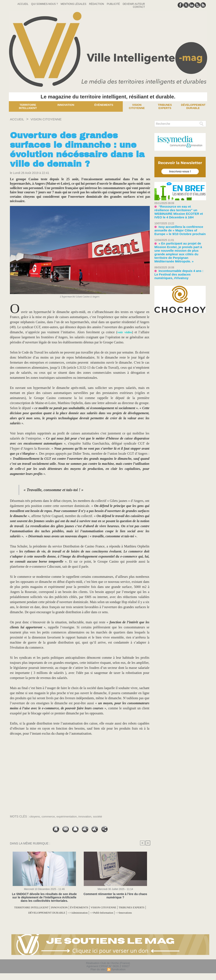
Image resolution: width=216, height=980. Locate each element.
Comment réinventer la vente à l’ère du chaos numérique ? (115, 896)
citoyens (35, 816)
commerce (49, 816)
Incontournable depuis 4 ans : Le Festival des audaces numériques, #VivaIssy (178, 262)
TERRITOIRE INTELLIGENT (38, 907)
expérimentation (68, 816)
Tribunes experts (165, 106)
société (100, 816)
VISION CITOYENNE (51, 119)
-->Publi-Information (134, 912)
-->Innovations (80, 917)
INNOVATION (72, 907)
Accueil (23, 4)
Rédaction (97, 4)
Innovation (66, 105)
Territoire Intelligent (28, 106)
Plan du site (98, 974)
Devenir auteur (134, 4)
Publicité (114, 4)
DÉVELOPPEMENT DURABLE (67, 912)
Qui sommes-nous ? (45, 4)
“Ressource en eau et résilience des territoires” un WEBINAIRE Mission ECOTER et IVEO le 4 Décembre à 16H (180, 209)
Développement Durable (193, 106)
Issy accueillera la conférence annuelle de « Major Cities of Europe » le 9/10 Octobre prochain (179, 225)
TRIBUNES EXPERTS (26, 912)
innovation (87, 816)
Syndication (118, 974)
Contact (139, 7)
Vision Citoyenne (137, 106)
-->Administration (105, 912)
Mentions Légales (74, 4)
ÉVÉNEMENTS (96, 907)
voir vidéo (125, 332)
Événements (104, 105)
